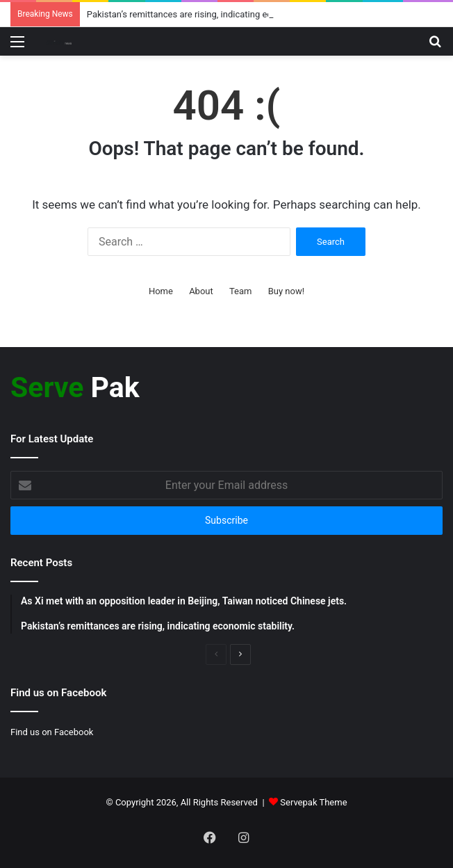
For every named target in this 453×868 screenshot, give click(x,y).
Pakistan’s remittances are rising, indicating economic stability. (212, 14)
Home (161, 291)
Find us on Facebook (52, 732)
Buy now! (286, 291)
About (201, 291)
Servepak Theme (313, 802)
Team (241, 291)
